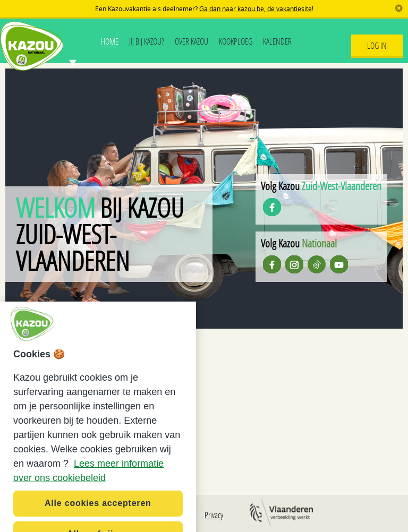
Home (110, 41)
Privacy (214, 515)
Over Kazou (192, 41)
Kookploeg (236, 41)
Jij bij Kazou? (147, 41)
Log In (377, 45)
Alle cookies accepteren (98, 515)
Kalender (277, 41)
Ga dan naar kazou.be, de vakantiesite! (256, 8)
